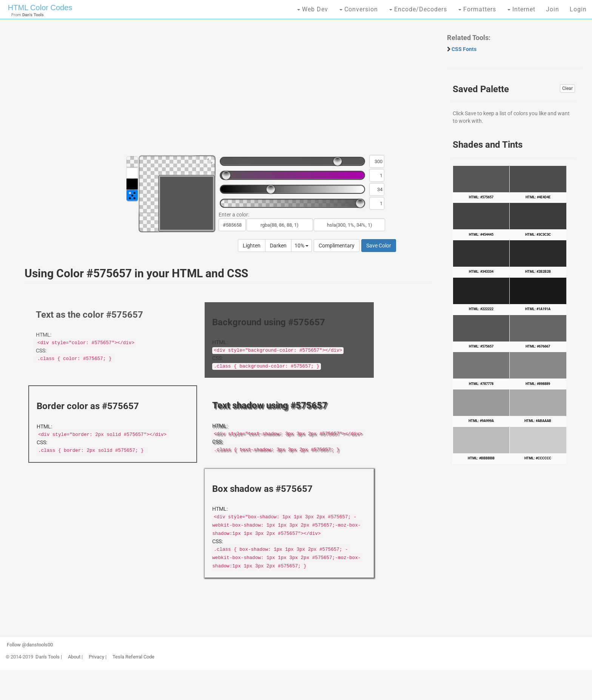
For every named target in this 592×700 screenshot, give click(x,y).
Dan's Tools (48, 657)
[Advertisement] (224, 91)
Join (553, 9)
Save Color (379, 246)
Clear (567, 88)
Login (578, 9)
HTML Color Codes (40, 8)
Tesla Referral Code (133, 657)
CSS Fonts (464, 49)
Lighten (252, 246)
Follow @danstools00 (30, 645)
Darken (278, 246)
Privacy (96, 657)
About (74, 657)
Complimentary (337, 246)
